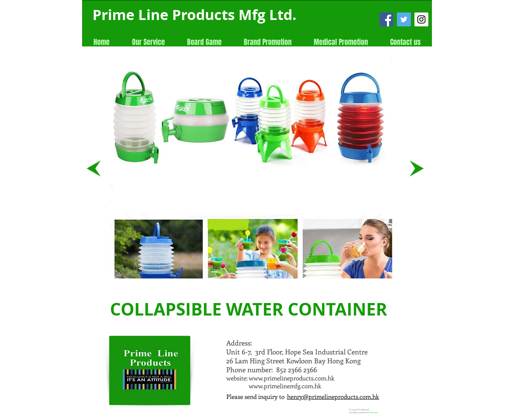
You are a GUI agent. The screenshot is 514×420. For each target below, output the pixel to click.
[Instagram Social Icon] (421, 19)
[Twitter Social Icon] (404, 19)
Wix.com (374, 413)
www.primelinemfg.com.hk (285, 386)
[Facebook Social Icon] (386, 19)
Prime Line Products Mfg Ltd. (194, 15)
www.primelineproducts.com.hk (292, 378)
